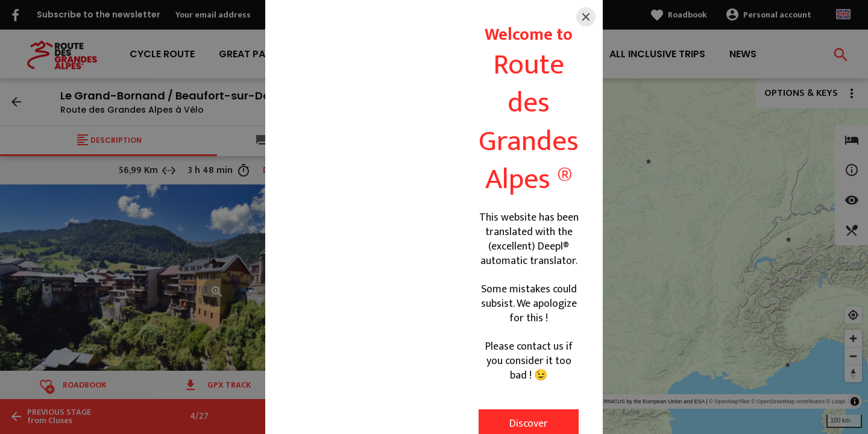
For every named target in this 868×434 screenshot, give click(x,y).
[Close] (586, 17)
